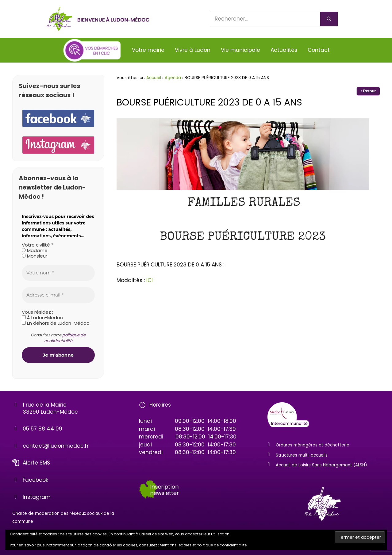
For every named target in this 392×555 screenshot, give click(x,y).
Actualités (284, 50)
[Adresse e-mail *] (58, 295)
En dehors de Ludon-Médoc (56, 323)
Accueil (154, 78)
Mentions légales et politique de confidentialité (203, 545)
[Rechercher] (329, 19)
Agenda (173, 78)
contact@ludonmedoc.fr (56, 446)
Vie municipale (240, 50)
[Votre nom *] (58, 273)
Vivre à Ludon (193, 50)
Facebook (35, 480)
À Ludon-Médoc (42, 318)
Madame (35, 251)
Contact (319, 50)
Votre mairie (148, 50)
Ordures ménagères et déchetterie (313, 445)
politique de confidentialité (65, 338)
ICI (150, 280)
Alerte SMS (36, 463)
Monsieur (35, 256)
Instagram (37, 497)
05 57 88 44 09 (42, 429)
